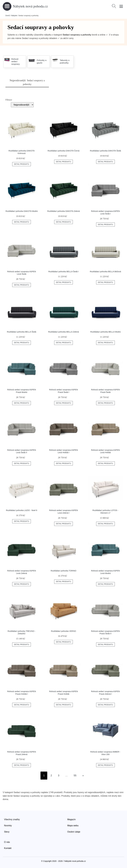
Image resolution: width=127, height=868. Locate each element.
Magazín (71, 819)
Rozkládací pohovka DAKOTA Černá (63, 151)
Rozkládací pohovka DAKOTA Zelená (63, 211)
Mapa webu (73, 826)
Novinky (8, 826)
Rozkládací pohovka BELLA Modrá (105, 332)
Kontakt (8, 848)
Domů (8, 16)
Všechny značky (12, 819)
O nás (7, 842)
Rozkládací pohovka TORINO (63, 571)
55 (75, 775)
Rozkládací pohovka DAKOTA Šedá (105, 151)
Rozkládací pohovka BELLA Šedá (22, 332)
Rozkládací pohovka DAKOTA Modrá (22, 211)
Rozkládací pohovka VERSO (64, 631)
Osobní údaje (74, 832)
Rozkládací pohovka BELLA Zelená (64, 332)
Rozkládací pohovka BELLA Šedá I (63, 272)
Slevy (7, 832)
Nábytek (14, 16)
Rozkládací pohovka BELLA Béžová (105, 272)
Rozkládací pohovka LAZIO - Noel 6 (22, 510)
